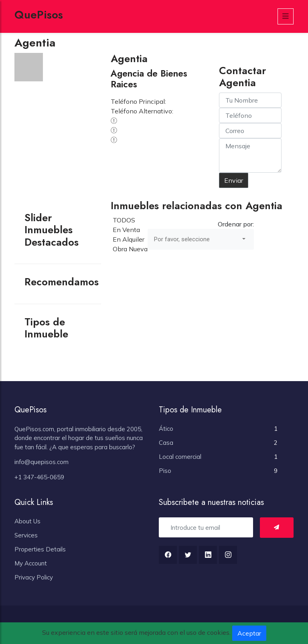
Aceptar (249, 633)
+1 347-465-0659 (39, 477)
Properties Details (40, 549)
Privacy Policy (34, 577)
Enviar (234, 180)
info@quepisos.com (42, 462)
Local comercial (180, 457)
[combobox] (201, 239)
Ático (166, 429)
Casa (166, 443)
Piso (165, 471)
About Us (27, 521)
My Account (31, 563)
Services (26, 535)
